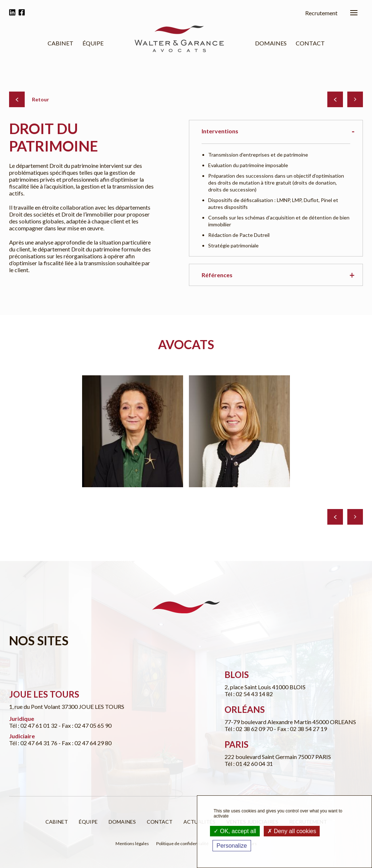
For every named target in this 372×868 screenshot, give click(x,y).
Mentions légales (132, 843)
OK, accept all (235, 831)
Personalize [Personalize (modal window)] (232, 846)
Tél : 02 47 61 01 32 (34, 725)
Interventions (220, 131)
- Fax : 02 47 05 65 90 (85, 725)
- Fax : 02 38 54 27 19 (300, 729)
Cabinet (60, 43)
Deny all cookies (292, 831)
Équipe (93, 43)
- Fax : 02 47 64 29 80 (85, 743)
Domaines (271, 43)
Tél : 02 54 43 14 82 (249, 694)
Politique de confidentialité (182, 843)
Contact (310, 43)
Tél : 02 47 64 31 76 (34, 743)
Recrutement (321, 13)
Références (217, 275)
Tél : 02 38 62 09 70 (249, 729)
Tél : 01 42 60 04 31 (249, 764)
